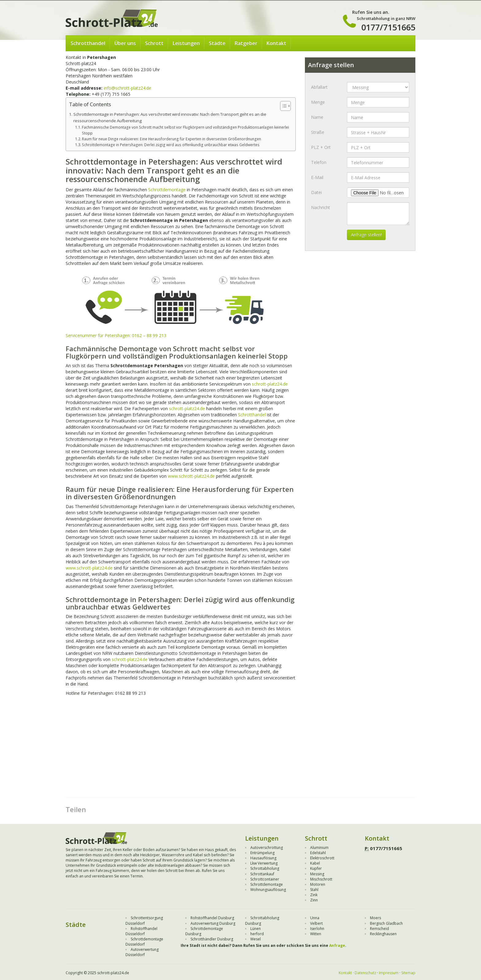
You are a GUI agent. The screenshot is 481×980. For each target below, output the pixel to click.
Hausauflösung (263, 858)
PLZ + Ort (321, 147)
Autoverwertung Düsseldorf (142, 952)
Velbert (316, 923)
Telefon (319, 162)
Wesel (256, 939)
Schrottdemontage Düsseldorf (144, 942)
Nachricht (321, 207)
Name (317, 117)
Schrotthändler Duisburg (212, 939)
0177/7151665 (388, 27)
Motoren (318, 884)
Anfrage (337, 945)
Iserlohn (317, 929)
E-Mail (317, 177)
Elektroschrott (322, 858)
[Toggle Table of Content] (282, 106)
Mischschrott (321, 879)
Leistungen (186, 43)
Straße (318, 132)
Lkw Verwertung (264, 863)
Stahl (314, 890)
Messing (317, 874)
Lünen (256, 929)
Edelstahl (318, 853)
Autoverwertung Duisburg (213, 923)
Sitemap (408, 973)
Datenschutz (365, 973)
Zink (314, 895)
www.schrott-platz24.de (191, 476)
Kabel (315, 863)
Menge (318, 102)
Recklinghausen (383, 934)
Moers (375, 918)
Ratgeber (246, 43)
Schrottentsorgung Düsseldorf (144, 920)
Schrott (154, 43)
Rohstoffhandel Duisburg (212, 918)
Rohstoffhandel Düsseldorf (141, 931)
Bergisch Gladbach (386, 923)
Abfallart (319, 87)
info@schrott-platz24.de (127, 88)
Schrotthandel (88, 43)
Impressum (389, 973)
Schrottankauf (262, 874)
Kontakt (276, 43)
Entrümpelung (262, 853)
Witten (316, 934)
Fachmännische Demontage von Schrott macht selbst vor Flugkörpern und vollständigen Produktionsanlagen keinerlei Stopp (185, 130)
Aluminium (319, 848)
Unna (315, 918)
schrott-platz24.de (270, 384)
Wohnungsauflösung (268, 890)
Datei (316, 192)
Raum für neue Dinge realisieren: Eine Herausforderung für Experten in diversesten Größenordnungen (171, 139)
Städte (217, 43)
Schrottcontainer (265, 879)
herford (257, 934)
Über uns (125, 43)
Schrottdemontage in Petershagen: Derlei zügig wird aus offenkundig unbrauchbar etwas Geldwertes (171, 145)
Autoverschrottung (267, 848)
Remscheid (379, 929)
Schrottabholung (265, 868)
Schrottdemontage (167, 190)
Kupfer (316, 868)
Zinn (314, 900)
